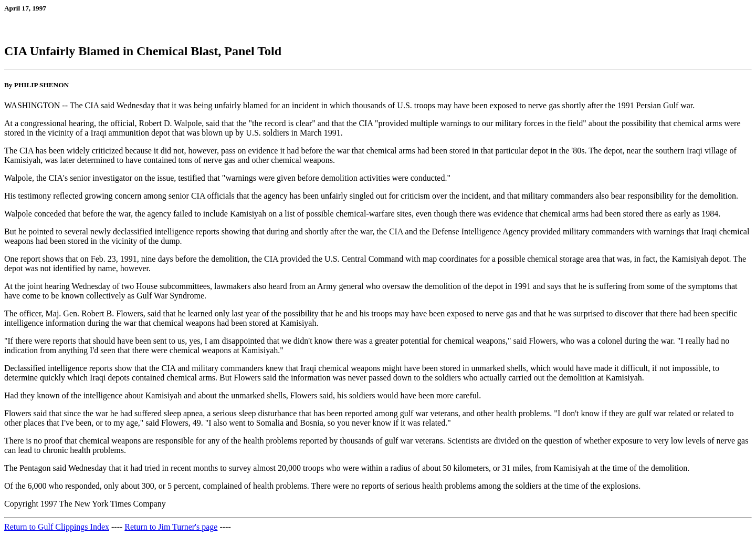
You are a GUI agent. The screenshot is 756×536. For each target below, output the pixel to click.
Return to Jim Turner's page (171, 527)
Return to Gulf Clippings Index (57, 527)
